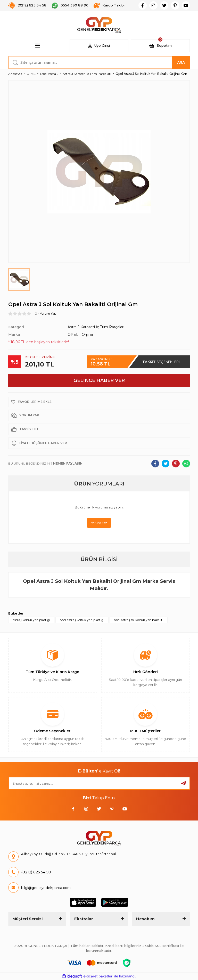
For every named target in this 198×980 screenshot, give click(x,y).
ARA (181, 62)
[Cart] (160, 46)
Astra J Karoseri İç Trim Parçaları (96, 327)
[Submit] (184, 783)
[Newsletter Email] (99, 783)
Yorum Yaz (99, 523)
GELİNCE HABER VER (99, 380)
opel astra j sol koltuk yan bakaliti (139, 620)
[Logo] (99, 25)
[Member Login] (99, 46)
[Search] (99, 62)
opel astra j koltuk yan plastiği (82, 620)
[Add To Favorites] (99, 402)
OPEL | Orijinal (81, 334)
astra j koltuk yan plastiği (31, 620)
